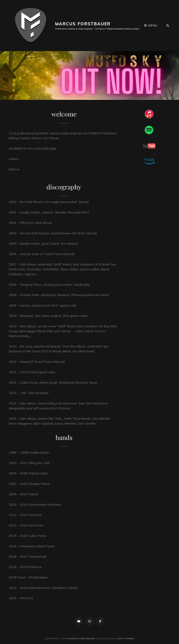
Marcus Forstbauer (83, 24)
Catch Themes (125, 638)
